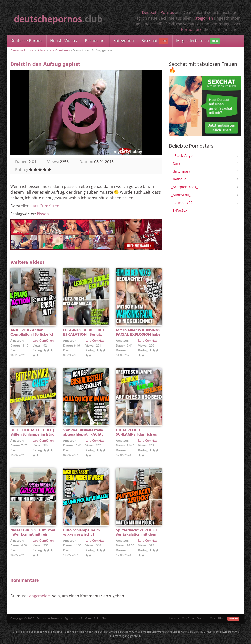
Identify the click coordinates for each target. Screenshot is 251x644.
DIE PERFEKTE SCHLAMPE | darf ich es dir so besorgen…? (136, 435)
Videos (41, 50)
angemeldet (40, 596)
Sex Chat (155, 41)
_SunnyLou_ (181, 195)
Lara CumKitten (59, 50)
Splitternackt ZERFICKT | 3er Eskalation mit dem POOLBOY (138, 535)
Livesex (174, 618)
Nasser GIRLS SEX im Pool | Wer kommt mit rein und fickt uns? (33, 535)
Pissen (43, 214)
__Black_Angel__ (184, 155)
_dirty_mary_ (182, 171)
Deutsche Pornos (158, 12)
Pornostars (191, 29)
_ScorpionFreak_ (184, 187)
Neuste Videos (64, 41)
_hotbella (179, 179)
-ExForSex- (180, 210)
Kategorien (203, 18)
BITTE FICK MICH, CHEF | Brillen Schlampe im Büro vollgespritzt (32, 435)
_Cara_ (177, 163)
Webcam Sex (206, 618)
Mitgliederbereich (198, 41)
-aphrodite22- (183, 203)
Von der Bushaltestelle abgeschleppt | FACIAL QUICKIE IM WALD (83, 435)
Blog (221, 618)
